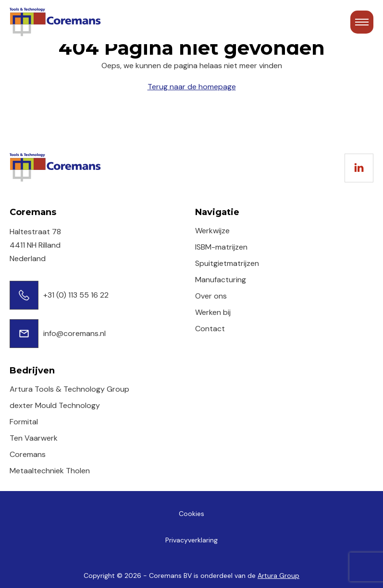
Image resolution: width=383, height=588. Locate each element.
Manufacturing (221, 280)
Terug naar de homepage (192, 87)
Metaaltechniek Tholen (50, 471)
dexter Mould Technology (55, 405)
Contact (210, 329)
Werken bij (213, 312)
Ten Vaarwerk (34, 438)
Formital (24, 422)
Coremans (28, 454)
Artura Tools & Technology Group (69, 389)
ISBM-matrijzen (221, 247)
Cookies (191, 514)
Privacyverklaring (191, 540)
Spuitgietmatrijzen (227, 263)
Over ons (211, 296)
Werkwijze (212, 231)
